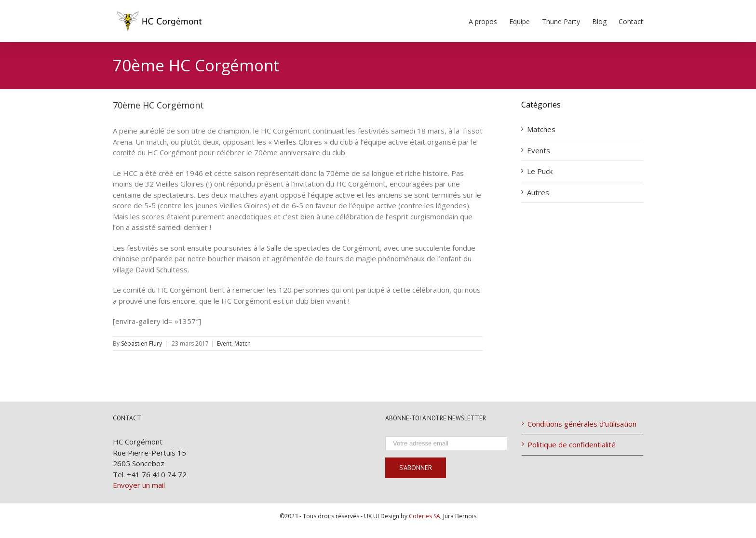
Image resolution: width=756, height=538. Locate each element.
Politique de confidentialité (572, 444)
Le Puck (540, 171)
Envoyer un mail (139, 485)
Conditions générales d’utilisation (582, 424)
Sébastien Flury (142, 343)
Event (224, 343)
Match (243, 343)
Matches (541, 129)
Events (539, 150)
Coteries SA (425, 516)
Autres (538, 192)
